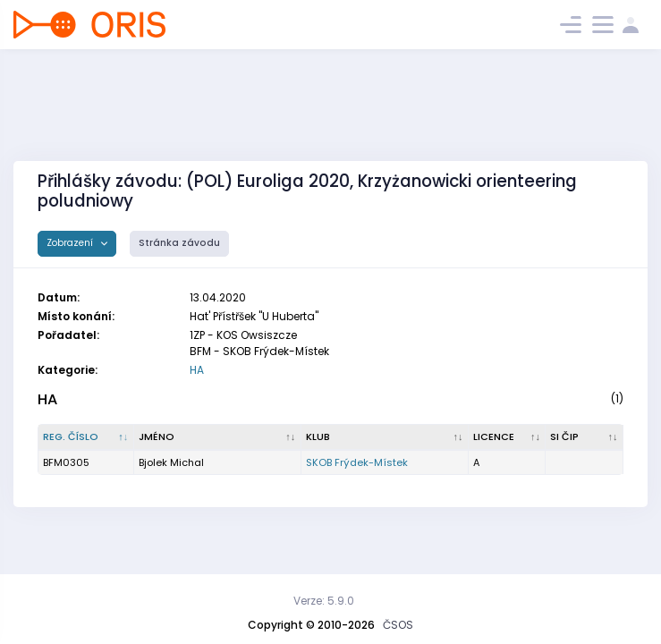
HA (197, 370)
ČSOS (398, 625)
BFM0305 (66, 462)
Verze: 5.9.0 (324, 601)
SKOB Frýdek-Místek (357, 462)
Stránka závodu (179, 243)
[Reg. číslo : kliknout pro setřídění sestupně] (86, 437)
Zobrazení (71, 243)
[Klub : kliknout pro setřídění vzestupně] (385, 437)
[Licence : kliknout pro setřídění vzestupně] (508, 437)
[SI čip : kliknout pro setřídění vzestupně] (585, 437)
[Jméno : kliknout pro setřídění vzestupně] (218, 437)
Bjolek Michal (171, 462)
